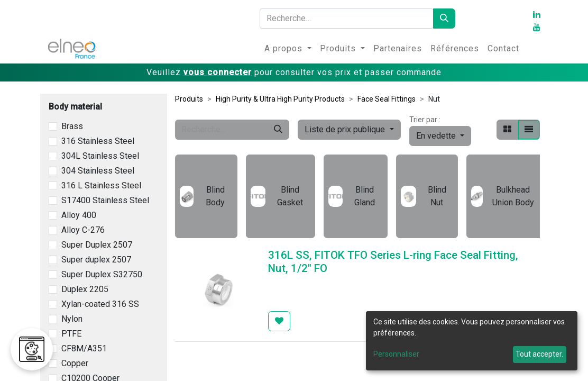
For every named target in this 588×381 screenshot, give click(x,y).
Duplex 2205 (85, 289)
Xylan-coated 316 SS (100, 304)
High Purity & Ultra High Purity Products (280, 99)
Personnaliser (396, 354)
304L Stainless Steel (100, 156)
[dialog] (472, 341)
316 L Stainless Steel (101, 185)
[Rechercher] (444, 19)
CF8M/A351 (84, 348)
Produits (189, 99)
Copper (75, 363)
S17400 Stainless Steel (105, 200)
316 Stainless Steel (98, 141)
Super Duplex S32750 (102, 274)
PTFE (71, 334)
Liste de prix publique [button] (346, 129)
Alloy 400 (79, 215)
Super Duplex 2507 (97, 245)
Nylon (72, 319)
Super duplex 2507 (96, 260)
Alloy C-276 (83, 230)
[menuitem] (288, 49)
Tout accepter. (539, 354)
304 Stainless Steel (98, 171)
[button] (440, 136)
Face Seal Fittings (387, 99)
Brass (72, 126)
